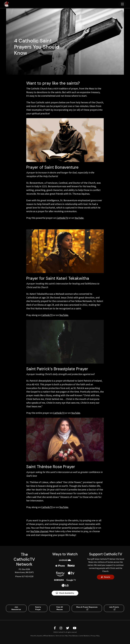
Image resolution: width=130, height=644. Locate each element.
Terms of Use (60, 636)
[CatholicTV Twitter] (68, 628)
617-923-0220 (28, 576)
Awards (40, 636)
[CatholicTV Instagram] (61, 628)
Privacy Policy (95, 636)
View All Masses (60, 608)
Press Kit (33, 636)
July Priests (114, 608)
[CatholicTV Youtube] (75, 628)
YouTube (79, 218)
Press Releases (73, 636)
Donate (106, 577)
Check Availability (65, 593)
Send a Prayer (38, 608)
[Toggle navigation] (122, 4)
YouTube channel (39, 531)
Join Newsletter (16, 608)
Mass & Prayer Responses (87, 608)
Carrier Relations (84, 636)
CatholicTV (62, 218)
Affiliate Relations (49, 636)
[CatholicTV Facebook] (55, 628)
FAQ (66, 636)
